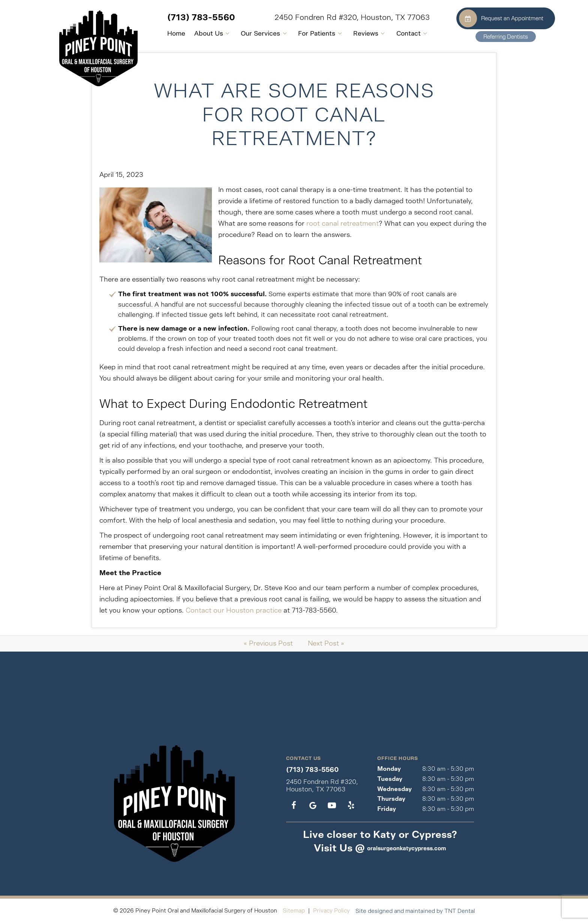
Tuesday (390, 779)
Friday (387, 809)
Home (162, 33)
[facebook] (294, 806)
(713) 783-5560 (187, 17)
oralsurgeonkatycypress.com (406, 848)
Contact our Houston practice (234, 610)
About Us (199, 33)
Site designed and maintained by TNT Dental (415, 911)
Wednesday (394, 789)
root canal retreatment (343, 223)
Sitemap (294, 910)
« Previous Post (268, 643)
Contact (398, 33)
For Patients (307, 33)
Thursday (391, 799)
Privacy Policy (331, 910)
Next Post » (326, 643)
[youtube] (332, 806)
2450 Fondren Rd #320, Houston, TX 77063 (337, 18)
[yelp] (351, 806)
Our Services (251, 33)
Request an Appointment (490, 18)
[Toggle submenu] (213, 34)
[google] (313, 806)
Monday (389, 769)
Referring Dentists (494, 36)
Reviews (356, 33)
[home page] (84, 45)
